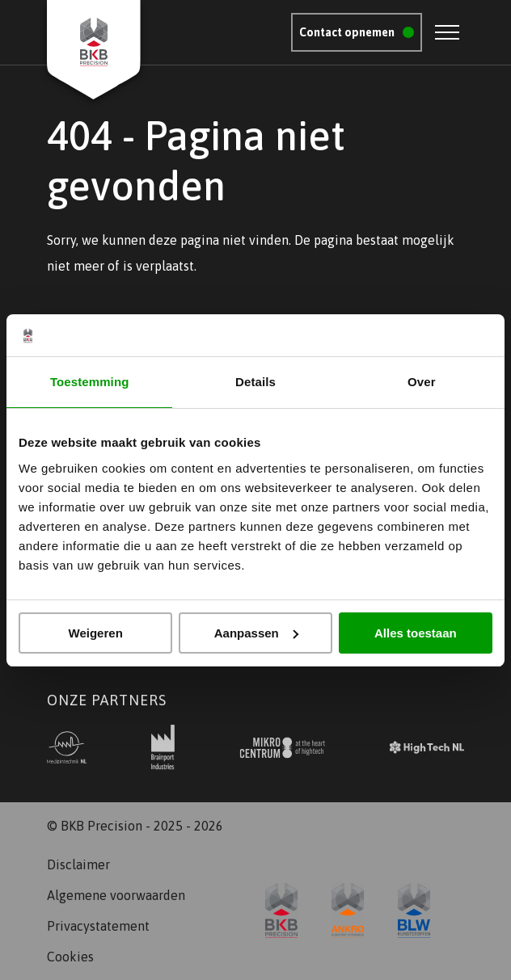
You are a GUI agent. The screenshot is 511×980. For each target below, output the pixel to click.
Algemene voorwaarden (116, 895)
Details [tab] (255, 382)
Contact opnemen (347, 32)
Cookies (70, 957)
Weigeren (96, 633)
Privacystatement (98, 926)
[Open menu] (447, 32)
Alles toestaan (416, 633)
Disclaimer (78, 864)
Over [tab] (422, 382)
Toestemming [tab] (90, 382)
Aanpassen (256, 633)
